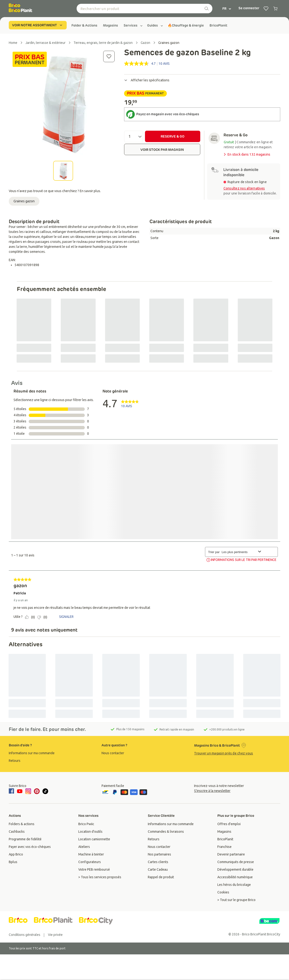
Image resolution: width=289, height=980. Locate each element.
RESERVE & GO (172, 136)
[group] (84, 25)
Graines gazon (24, 201)
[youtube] (20, 791)
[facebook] (12, 791)
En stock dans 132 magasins (247, 155)
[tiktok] (45, 791)
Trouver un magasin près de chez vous (224, 753)
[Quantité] (134, 136)
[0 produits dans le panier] (275, 9)
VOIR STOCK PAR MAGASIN (162, 150)
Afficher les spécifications (147, 80)
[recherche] (207, 9)
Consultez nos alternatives (244, 188)
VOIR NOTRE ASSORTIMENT (38, 25)
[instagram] (28, 791)
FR (227, 9)
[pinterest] (37, 791)
